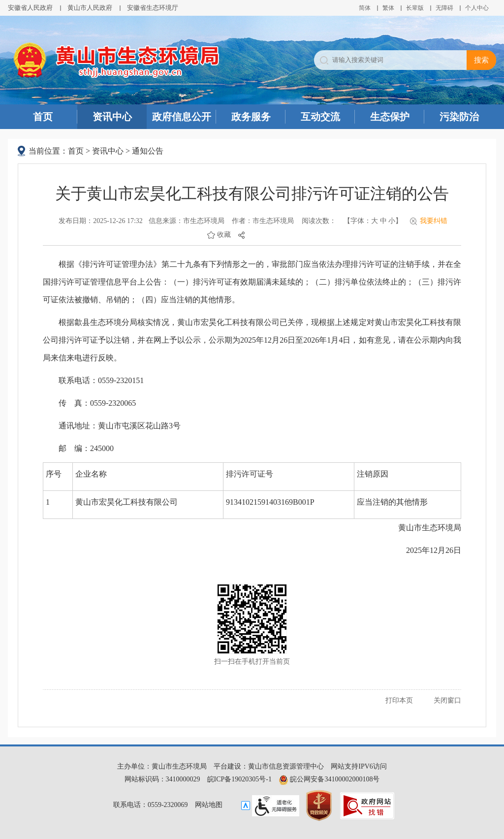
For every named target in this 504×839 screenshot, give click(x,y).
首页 (43, 117)
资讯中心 (112, 117)
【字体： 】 (373, 221)
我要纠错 (434, 221)
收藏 (224, 235)
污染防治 (459, 117)
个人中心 (477, 8)
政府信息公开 (182, 117)
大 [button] (375, 221)
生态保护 (390, 117)
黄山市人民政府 (90, 8)
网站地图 (209, 805)
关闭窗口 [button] (447, 700)
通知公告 (148, 151)
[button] (415, 8)
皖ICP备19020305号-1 (239, 779)
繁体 (388, 8)
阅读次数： (319, 221)
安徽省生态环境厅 (153, 8)
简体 (365, 8)
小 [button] (392, 221)
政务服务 (251, 117)
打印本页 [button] (399, 700)
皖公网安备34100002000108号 (329, 779)
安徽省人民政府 (30, 8)
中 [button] (383, 221)
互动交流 (320, 117)
